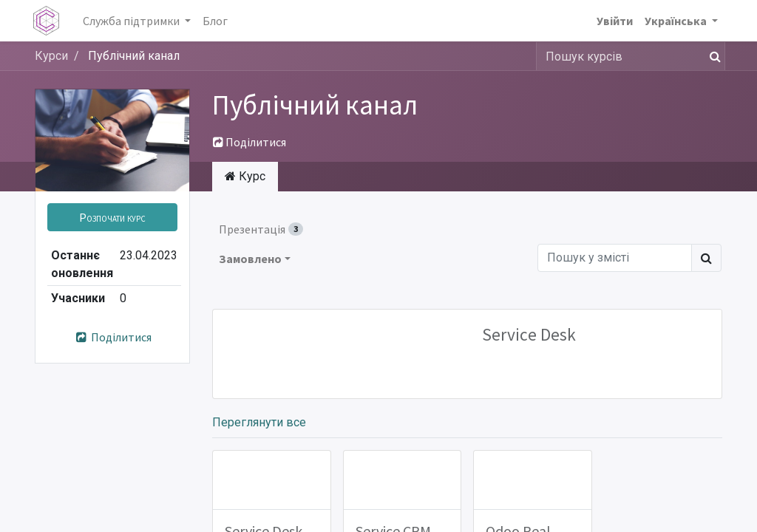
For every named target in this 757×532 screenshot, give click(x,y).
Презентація (261, 229)
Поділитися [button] (249, 142)
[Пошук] (712, 56)
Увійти (613, 21)
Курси (51, 56)
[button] (112, 217)
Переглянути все (259, 422)
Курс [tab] (245, 176)
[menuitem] (217, 21)
